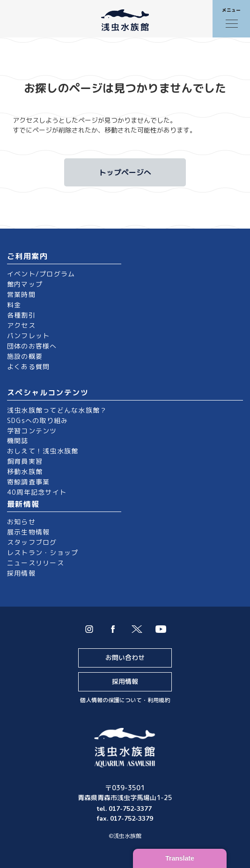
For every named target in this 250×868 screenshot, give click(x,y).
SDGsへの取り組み (37, 420)
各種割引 (21, 315)
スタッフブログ (32, 542)
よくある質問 (28, 367)
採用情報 (21, 573)
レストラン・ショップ (43, 553)
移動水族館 (25, 471)
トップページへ (125, 172)
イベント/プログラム (41, 274)
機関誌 (18, 441)
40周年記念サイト (37, 492)
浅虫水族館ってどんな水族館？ (57, 410)
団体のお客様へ (32, 346)
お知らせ (21, 522)
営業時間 (21, 294)
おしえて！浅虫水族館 (43, 451)
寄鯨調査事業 (28, 482)
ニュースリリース (36, 563)
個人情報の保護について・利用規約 (125, 700)
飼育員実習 (25, 461)
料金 (14, 305)
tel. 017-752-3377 (125, 809)
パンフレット (28, 336)
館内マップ (25, 284)
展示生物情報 (28, 532)
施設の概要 (25, 356)
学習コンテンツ (32, 431)
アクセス (21, 325)
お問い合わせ (125, 657)
